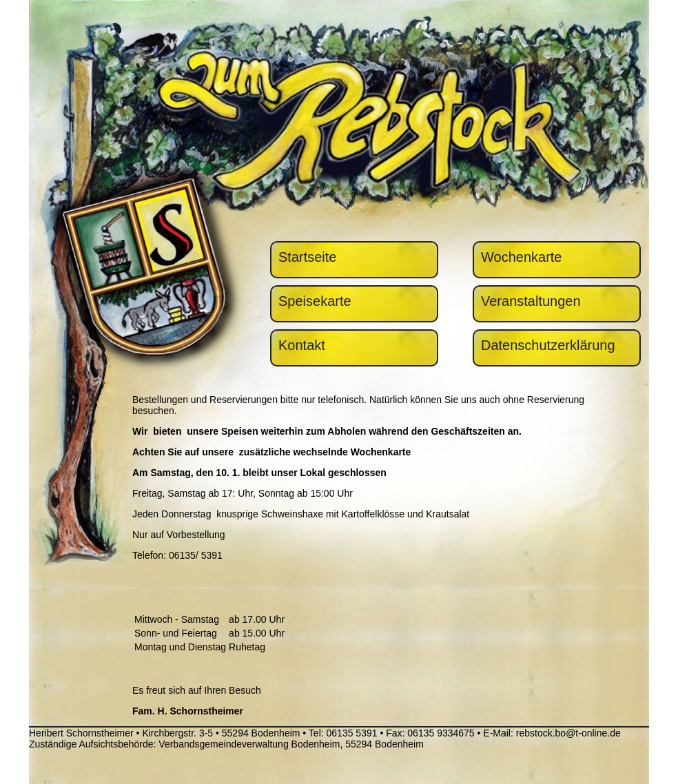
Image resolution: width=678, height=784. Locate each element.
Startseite (307, 257)
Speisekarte (315, 301)
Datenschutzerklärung (548, 345)
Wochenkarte (521, 257)
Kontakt (302, 345)
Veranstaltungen (531, 301)
